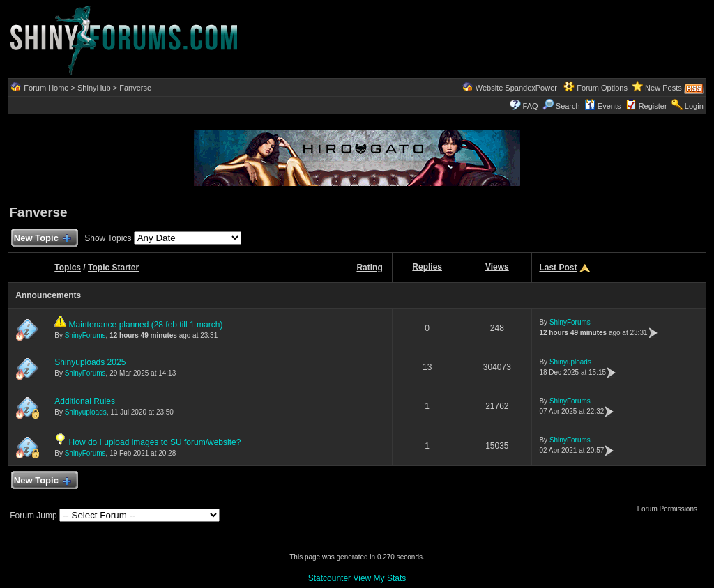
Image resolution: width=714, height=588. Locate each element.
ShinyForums (85, 335)
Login (694, 106)
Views (497, 267)
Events (603, 106)
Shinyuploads (570, 362)
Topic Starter (113, 268)
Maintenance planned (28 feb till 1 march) (146, 325)
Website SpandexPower (516, 88)
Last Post (558, 268)
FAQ (531, 106)
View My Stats (379, 578)
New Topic (41, 239)
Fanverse (135, 88)
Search (561, 106)
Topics (68, 268)
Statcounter (329, 578)
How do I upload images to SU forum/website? (155, 442)
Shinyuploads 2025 (90, 362)
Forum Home (46, 88)
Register (653, 106)
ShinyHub (94, 88)
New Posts (663, 88)
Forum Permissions (671, 509)
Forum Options (602, 88)
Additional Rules (85, 401)
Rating (369, 268)
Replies (427, 267)
